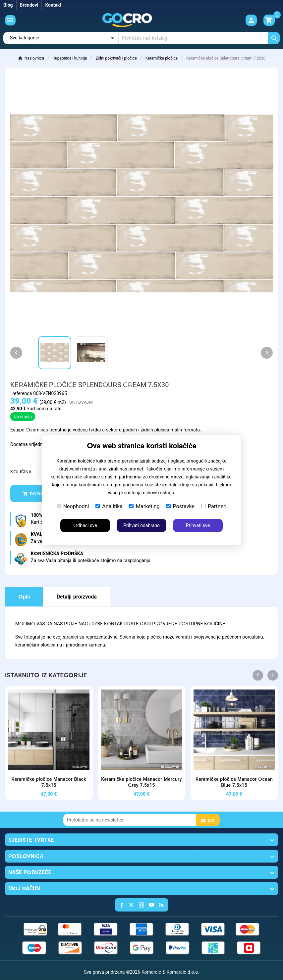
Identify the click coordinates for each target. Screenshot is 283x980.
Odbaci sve (85, 525)
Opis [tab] (24, 597)
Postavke (180, 506)
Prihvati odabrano (141, 525)
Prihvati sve (198, 525)
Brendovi (29, 5)
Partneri (214, 506)
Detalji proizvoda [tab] (76, 597)
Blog (8, 5)
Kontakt (53, 5)
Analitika (109, 506)
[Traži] (199, 38)
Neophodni (73, 506)
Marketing (144, 506)
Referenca (22, 393)
